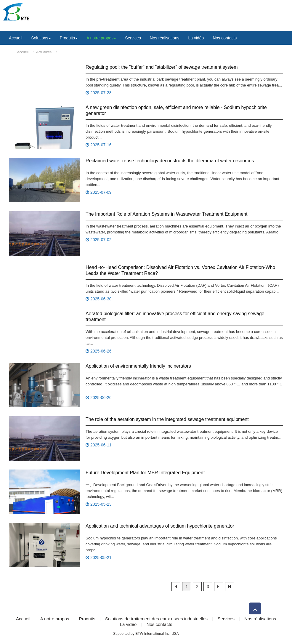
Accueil (16, 38)
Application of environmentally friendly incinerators (138, 366)
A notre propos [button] (101, 38)
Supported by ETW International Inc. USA (146, 633)
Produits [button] (69, 38)
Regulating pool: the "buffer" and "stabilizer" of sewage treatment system (162, 67)
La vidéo (196, 38)
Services (133, 38)
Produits (87, 619)
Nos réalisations (165, 38)
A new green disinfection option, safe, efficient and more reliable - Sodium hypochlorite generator (176, 110)
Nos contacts (225, 38)
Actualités (44, 52)
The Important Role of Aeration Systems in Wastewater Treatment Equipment (166, 214)
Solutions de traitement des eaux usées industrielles (156, 619)
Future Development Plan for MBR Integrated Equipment (145, 472)
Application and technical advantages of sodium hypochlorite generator (160, 526)
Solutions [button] (41, 38)
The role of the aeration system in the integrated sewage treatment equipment (167, 419)
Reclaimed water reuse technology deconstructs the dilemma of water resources (170, 161)
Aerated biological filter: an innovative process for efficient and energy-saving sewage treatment (175, 317)
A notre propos (55, 619)
